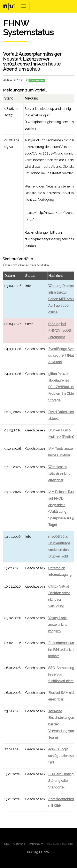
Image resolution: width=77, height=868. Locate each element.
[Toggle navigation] (24, 6)
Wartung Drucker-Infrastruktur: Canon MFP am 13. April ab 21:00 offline (62, 299)
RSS (7, 844)
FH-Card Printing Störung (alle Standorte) (61, 781)
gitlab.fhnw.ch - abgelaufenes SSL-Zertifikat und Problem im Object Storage (63, 387)
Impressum (36, 844)
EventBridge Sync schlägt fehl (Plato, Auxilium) (62, 356)
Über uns (19, 844)
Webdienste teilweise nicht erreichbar (59, 474)
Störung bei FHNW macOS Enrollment (60, 331)
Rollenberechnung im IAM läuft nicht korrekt (62, 650)
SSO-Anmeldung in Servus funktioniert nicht (61, 674)
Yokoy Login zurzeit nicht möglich (58, 625)
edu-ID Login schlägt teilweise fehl (61, 756)
